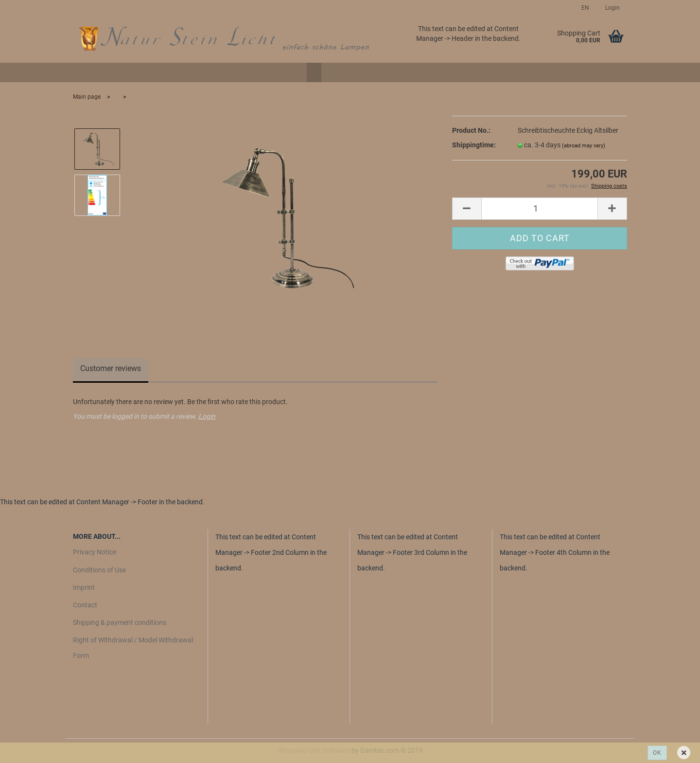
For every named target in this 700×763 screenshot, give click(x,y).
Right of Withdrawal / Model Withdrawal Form (133, 648)
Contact (85, 605)
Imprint (84, 587)
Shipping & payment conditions (120, 622)
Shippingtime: (474, 145)
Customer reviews (111, 368)
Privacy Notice (95, 552)
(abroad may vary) (584, 146)
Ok (657, 753)
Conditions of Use (99, 570)
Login (612, 8)
